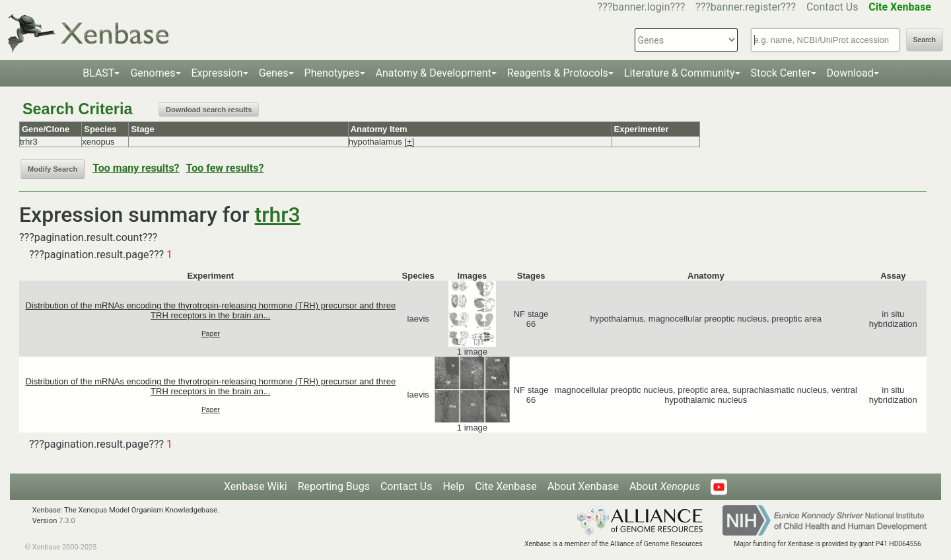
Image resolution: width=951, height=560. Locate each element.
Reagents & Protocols (558, 73)
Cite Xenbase (506, 486)
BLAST (98, 73)
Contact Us (832, 7)
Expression (217, 73)
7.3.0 (67, 521)
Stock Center (781, 73)
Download (850, 73)
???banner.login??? (642, 7)
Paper (211, 334)
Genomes (153, 73)
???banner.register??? (746, 7)
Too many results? (136, 168)
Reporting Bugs (334, 486)
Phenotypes (332, 73)
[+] (409, 142)
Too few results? (225, 168)
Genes (274, 73)
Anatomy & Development (434, 73)
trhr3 (278, 215)
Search (925, 40)
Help (453, 486)
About (665, 486)
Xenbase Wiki (256, 486)
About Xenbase (583, 486)
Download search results (209, 110)
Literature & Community (680, 73)
